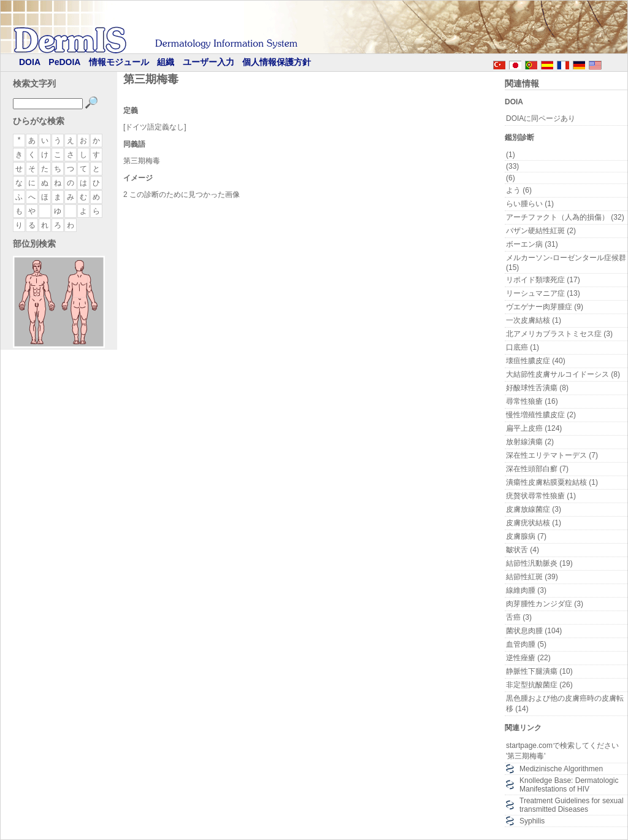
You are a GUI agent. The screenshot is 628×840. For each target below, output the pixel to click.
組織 (166, 62)
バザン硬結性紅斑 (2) (541, 231)
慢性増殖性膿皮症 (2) (541, 415)
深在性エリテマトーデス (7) (552, 455)
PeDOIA (64, 62)
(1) (511, 155)
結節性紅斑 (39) (532, 577)
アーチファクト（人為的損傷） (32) (565, 217)
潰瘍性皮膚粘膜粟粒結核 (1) (552, 482)
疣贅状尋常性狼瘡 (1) (541, 496)
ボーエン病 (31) (532, 244)
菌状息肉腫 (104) (534, 631)
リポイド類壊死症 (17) (543, 280)
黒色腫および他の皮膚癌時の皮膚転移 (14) (565, 703)
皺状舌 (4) (523, 550)
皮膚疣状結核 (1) (534, 523)
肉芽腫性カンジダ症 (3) (545, 604)
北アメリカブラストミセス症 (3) (559, 334)
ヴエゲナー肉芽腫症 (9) (545, 307)
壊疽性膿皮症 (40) (536, 361)
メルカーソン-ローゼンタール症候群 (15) (566, 263)
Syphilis (532, 821)
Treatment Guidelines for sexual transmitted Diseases (572, 805)
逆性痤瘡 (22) (528, 658)
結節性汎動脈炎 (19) (539, 563)
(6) (511, 178)
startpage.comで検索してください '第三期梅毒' (562, 751)
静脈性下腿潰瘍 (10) (539, 671)
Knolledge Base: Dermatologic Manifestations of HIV (569, 785)
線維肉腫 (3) (526, 590)
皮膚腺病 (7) (526, 536)
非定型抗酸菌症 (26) (539, 685)
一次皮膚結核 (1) (534, 320)
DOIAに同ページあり (541, 118)
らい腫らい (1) (530, 204)
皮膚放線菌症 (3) (534, 509)
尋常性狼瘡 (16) (532, 401)
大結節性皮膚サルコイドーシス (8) (563, 374)
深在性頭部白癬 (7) (537, 469)
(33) (512, 166)
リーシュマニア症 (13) (543, 293)
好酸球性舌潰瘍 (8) (537, 388)
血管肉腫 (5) (526, 644)
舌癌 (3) (519, 617)
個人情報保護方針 (277, 62)
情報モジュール (119, 62)
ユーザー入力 (209, 62)
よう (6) (519, 190)
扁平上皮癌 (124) (534, 428)
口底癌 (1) (523, 347)
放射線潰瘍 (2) (530, 442)
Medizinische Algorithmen (561, 769)
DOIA (30, 62)
